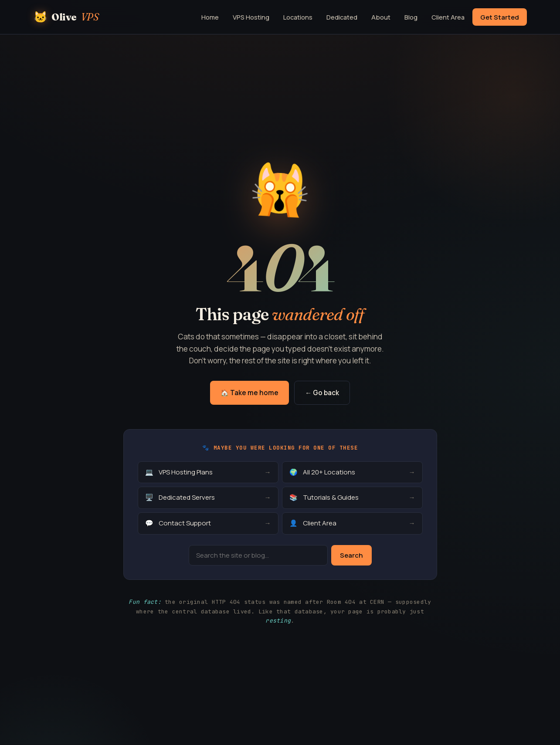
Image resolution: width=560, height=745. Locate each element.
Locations (298, 17)
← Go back (322, 393)
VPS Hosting (251, 17)
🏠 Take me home (249, 393)
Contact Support (208, 523)
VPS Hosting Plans (208, 472)
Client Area (448, 17)
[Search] (258, 555)
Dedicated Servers (208, 498)
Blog (411, 17)
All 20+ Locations (352, 472)
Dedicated (342, 17)
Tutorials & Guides (352, 498)
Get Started (500, 17)
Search (351, 555)
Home (210, 17)
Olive (66, 17)
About (381, 17)
